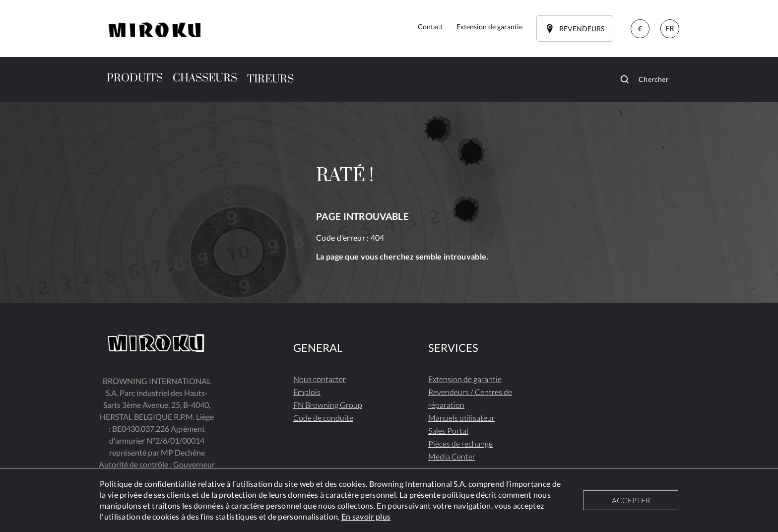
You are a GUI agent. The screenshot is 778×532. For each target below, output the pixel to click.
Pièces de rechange (460, 443)
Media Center (452, 456)
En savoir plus (366, 516)
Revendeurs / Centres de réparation (470, 398)
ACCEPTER (631, 500)
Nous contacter (320, 379)
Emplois (307, 392)
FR (670, 28)
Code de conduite (323, 418)
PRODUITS (135, 78)
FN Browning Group (328, 405)
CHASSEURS (205, 78)
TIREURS (270, 79)
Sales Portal (448, 431)
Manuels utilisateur (461, 418)
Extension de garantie (465, 379)
